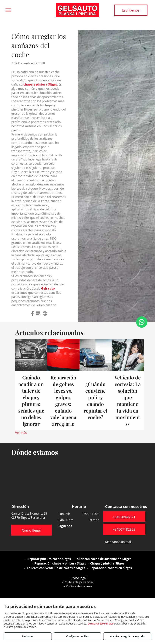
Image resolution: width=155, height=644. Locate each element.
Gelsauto (48, 288)
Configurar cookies (78, 636)
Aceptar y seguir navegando (127, 636)
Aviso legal (79, 578)
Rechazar (28, 636)
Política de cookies (79, 586)
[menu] (8, 10)
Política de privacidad (79, 582)
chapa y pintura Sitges (40, 84)
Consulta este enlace (100, 623)
